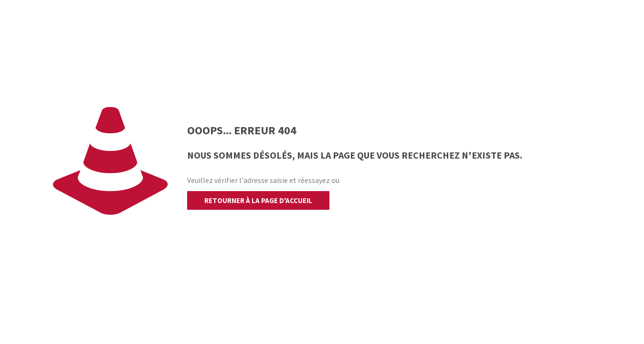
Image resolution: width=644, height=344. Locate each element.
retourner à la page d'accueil (258, 200)
